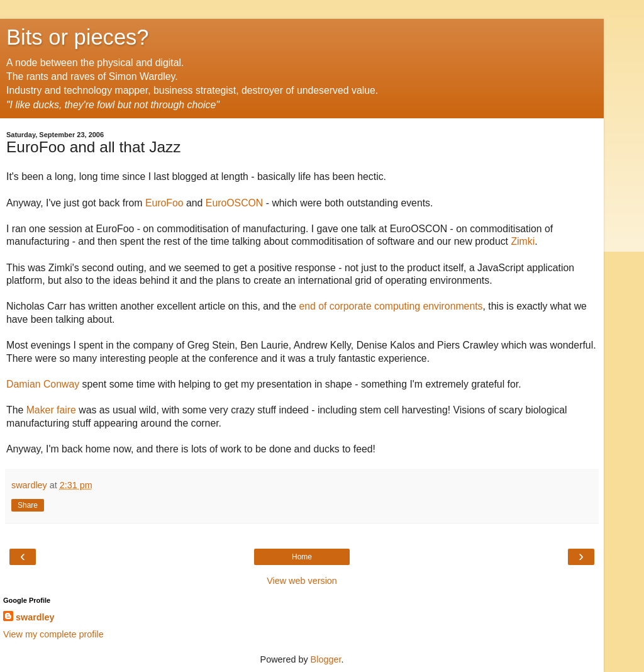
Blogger (326, 659)
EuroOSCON (234, 203)
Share (28, 505)
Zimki (523, 241)
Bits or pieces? (78, 37)
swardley (35, 617)
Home (302, 557)
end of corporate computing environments (391, 306)
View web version (302, 581)
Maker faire (51, 410)
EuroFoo (164, 203)
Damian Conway (43, 384)
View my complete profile (53, 634)
